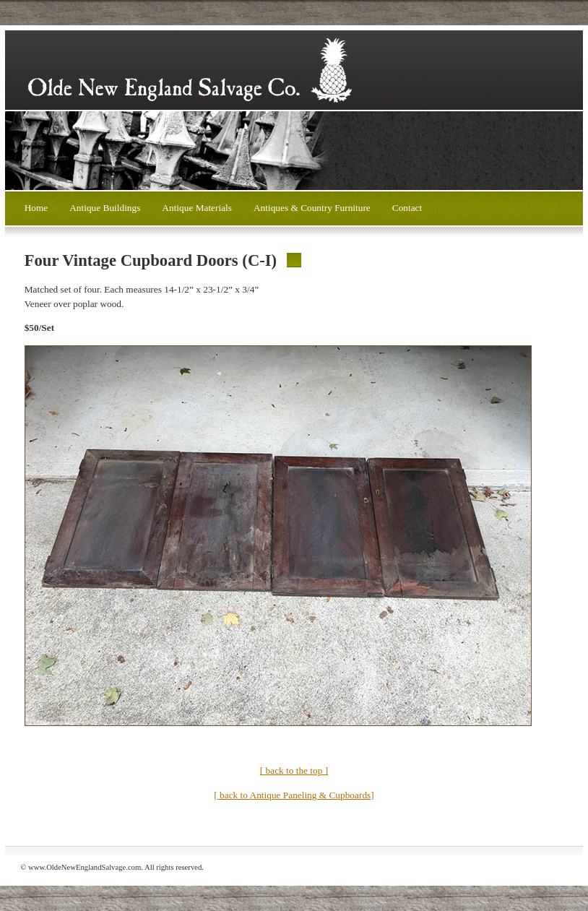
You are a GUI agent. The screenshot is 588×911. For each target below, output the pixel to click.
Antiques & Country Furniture (312, 208)
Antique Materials (197, 208)
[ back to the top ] (294, 770)
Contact (407, 208)
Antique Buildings (105, 208)
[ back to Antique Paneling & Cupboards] (294, 795)
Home (36, 208)
